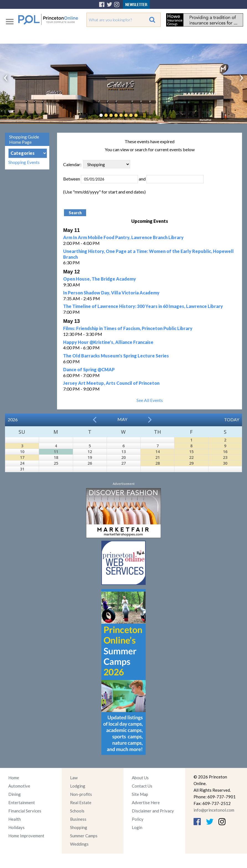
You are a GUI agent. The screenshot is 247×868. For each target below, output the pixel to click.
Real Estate (81, 802)
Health (15, 819)
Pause (144, 115)
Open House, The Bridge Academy (100, 279)
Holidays (16, 827)
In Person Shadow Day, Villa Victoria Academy (111, 293)
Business (78, 819)
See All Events (150, 400)
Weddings (79, 844)
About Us (140, 778)
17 (22, 457)
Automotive (19, 786)
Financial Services (25, 811)
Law (74, 778)
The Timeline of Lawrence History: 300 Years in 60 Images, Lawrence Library (143, 306)
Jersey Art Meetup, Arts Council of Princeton (111, 383)
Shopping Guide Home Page (24, 139)
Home (14, 778)
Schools (77, 811)
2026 (13, 419)
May (122, 419)
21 (158, 457)
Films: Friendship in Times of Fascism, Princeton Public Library (128, 328)
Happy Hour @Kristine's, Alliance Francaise (108, 342)
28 (158, 463)
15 (191, 452)
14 (158, 452)
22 (191, 457)
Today (232, 419)
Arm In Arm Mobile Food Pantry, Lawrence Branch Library (123, 237)
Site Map (140, 794)
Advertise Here (146, 802)
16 (225, 452)
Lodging (78, 786)
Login (137, 827)
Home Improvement (26, 836)
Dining (15, 794)
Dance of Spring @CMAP (89, 369)
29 (191, 463)
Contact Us (142, 786)
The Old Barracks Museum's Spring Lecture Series (116, 356)
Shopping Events (24, 162)
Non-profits (81, 794)
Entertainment (22, 802)
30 (225, 463)
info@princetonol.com (214, 810)
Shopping (79, 827)
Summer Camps (84, 836)
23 (225, 457)
